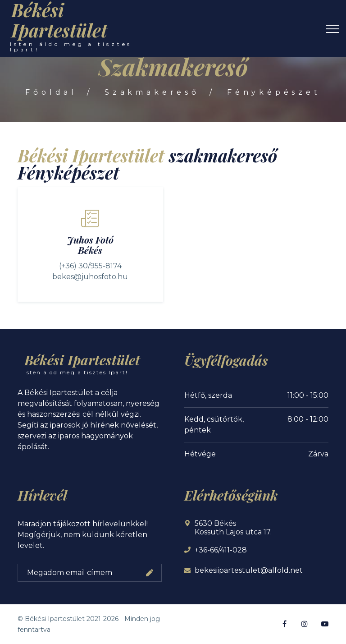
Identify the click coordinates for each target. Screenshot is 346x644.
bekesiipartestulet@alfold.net (249, 570)
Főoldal (50, 92)
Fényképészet (275, 92)
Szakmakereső (152, 92)
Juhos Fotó (90, 239)
